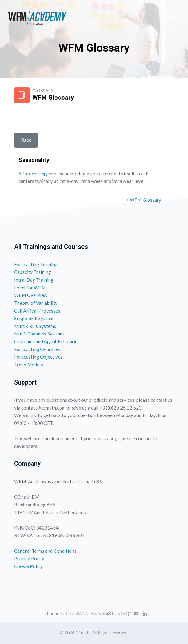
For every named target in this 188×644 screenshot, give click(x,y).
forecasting (35, 174)
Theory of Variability (36, 303)
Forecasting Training (36, 264)
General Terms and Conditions (45, 551)
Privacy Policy (29, 558)
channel (53, 613)
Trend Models (29, 365)
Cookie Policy (29, 566)
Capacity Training (33, 272)
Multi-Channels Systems (39, 334)
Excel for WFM (30, 288)
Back (26, 140)
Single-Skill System (34, 318)
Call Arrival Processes (37, 311)
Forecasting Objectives (38, 357)
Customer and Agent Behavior (45, 341)
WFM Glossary (146, 200)
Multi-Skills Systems (35, 326)
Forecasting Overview (37, 349)
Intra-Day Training (34, 280)
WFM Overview (31, 295)
